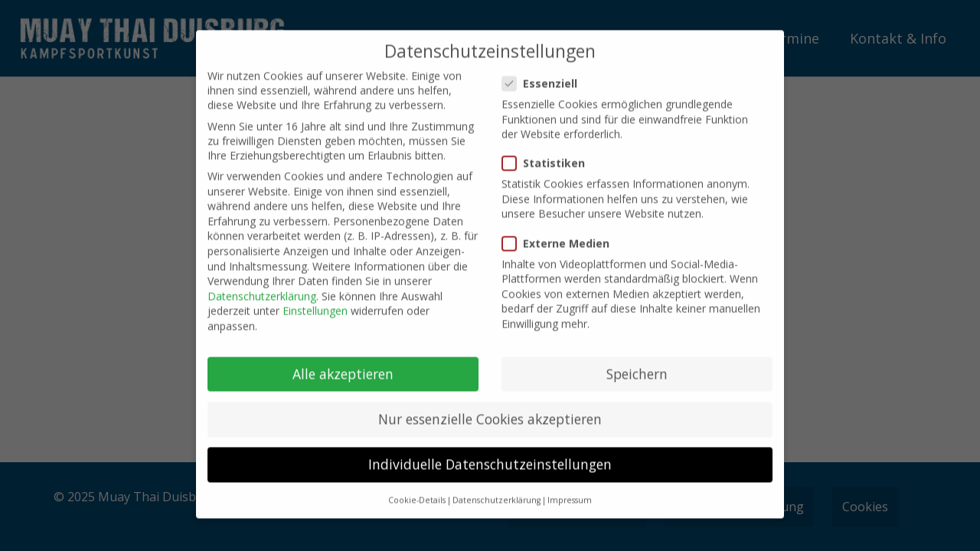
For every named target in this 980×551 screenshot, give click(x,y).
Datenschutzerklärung (262, 285)
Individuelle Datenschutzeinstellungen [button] (490, 453)
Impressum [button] (570, 490)
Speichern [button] (637, 363)
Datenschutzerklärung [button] (497, 490)
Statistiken (546, 153)
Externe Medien (558, 232)
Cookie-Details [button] (417, 490)
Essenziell (542, 72)
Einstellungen (315, 300)
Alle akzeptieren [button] (343, 363)
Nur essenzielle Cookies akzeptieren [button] (490, 408)
